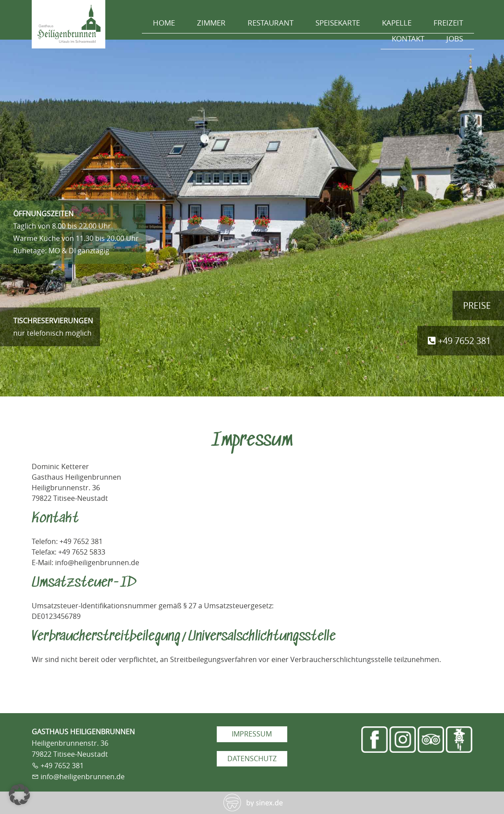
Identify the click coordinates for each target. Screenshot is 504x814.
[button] (19, 795)
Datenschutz (252, 758)
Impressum (252, 734)
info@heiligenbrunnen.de (83, 777)
